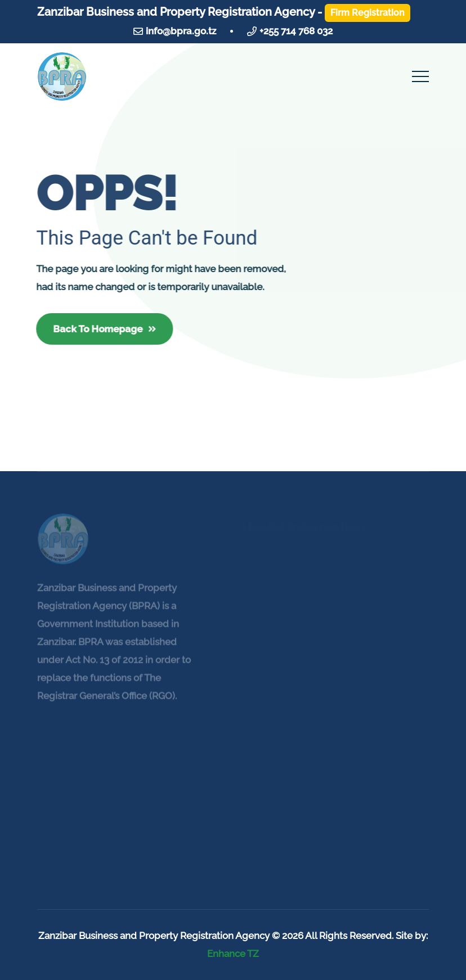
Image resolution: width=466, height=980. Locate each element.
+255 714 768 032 (296, 31)
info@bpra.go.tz (181, 31)
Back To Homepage (104, 329)
